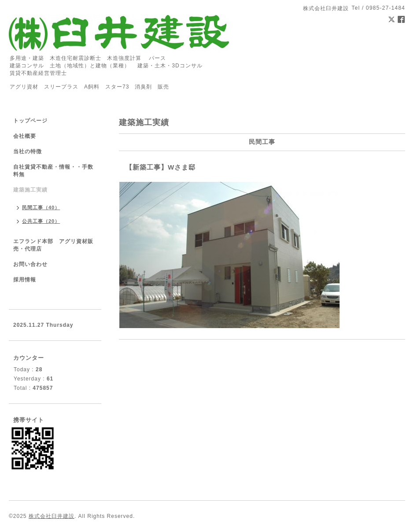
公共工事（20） (41, 221)
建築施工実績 (30, 190)
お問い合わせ (30, 264)
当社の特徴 (28, 151)
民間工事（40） (41, 207)
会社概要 (25, 136)
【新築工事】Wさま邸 (161, 167)
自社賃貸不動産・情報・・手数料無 (53, 171)
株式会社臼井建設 (52, 516)
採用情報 (25, 280)
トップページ (30, 121)
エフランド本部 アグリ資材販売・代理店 (53, 245)
